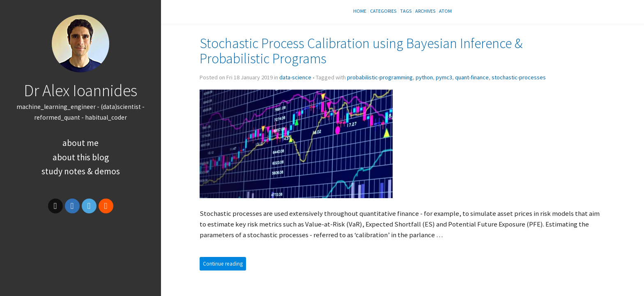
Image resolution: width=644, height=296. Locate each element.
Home (360, 11)
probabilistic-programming (380, 77)
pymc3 (444, 77)
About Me (80, 143)
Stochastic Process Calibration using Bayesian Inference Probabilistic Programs (361, 51)
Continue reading (223, 264)
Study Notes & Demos (81, 171)
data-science (295, 77)
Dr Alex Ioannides (80, 90)
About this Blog (81, 157)
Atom (445, 11)
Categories (383, 11)
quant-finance (472, 77)
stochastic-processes (519, 77)
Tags (406, 11)
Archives (425, 11)
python (424, 77)
